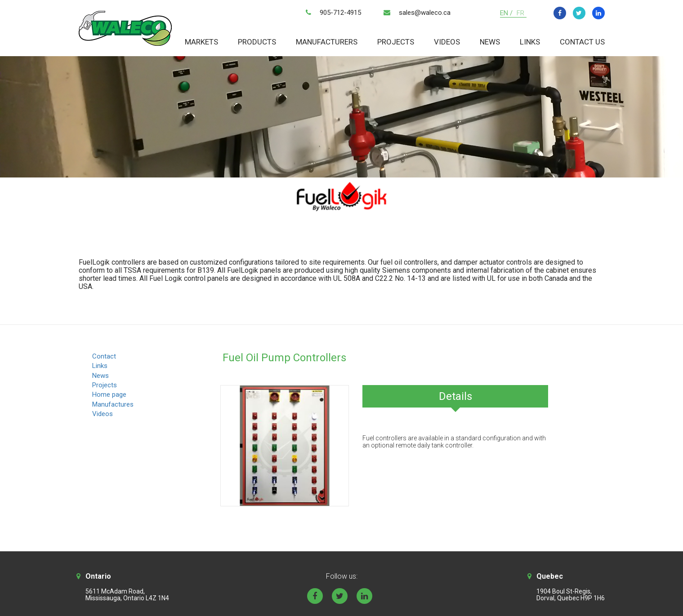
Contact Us (582, 42)
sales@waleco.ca (425, 13)
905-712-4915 (340, 13)
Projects (396, 42)
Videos (447, 42)
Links (530, 42)
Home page (109, 394)
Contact (104, 356)
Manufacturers (327, 42)
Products (257, 42)
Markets (201, 42)
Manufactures (113, 404)
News (490, 42)
